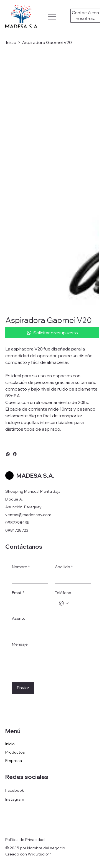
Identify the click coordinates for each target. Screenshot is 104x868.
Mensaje (20, 644)
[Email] (28, 603)
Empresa (14, 761)
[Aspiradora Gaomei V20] (47, 42)
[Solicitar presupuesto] (52, 333)
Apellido (64, 567)
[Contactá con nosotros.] (85, 16)
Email (18, 593)
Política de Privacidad (25, 840)
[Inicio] (11, 42)
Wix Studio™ (40, 854)
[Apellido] (71, 578)
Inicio (10, 744)
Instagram (15, 799)
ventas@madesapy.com (28, 515)
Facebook (15, 790)
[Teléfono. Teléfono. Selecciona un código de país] (64, 603)
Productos (15, 752)
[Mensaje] (52, 662)
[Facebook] (15, 454)
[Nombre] (28, 578)
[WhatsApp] (8, 454)
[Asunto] (50, 629)
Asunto (19, 618)
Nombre (21, 567)
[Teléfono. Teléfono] (79, 603)
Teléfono (63, 593)
